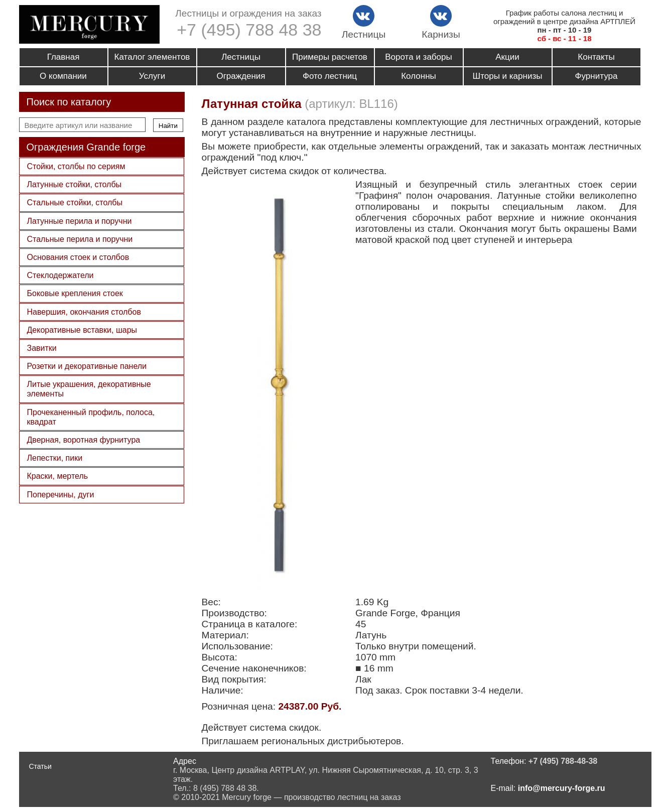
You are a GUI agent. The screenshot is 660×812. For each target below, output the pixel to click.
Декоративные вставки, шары (82, 330)
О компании (63, 76)
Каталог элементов (152, 57)
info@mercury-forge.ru (562, 788)
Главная (63, 57)
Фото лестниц (330, 76)
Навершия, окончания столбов (84, 312)
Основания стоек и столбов (78, 257)
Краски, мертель (58, 476)
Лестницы (241, 57)
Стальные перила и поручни (80, 239)
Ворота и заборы (418, 57)
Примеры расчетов (330, 57)
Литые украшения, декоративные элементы (89, 389)
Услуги (152, 76)
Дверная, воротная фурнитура (84, 440)
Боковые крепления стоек (75, 293)
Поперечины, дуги (61, 495)
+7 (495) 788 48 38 (249, 30)
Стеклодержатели (60, 275)
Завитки (42, 348)
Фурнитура (597, 76)
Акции (507, 57)
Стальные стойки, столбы (75, 202)
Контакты (596, 57)
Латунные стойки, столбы (75, 184)
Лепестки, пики (55, 458)
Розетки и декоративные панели (87, 366)
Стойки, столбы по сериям (76, 166)
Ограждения (241, 76)
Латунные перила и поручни (80, 221)
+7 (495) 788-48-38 (563, 761)
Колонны (419, 76)
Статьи (40, 766)
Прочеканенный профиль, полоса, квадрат (91, 417)
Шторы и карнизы (508, 76)
